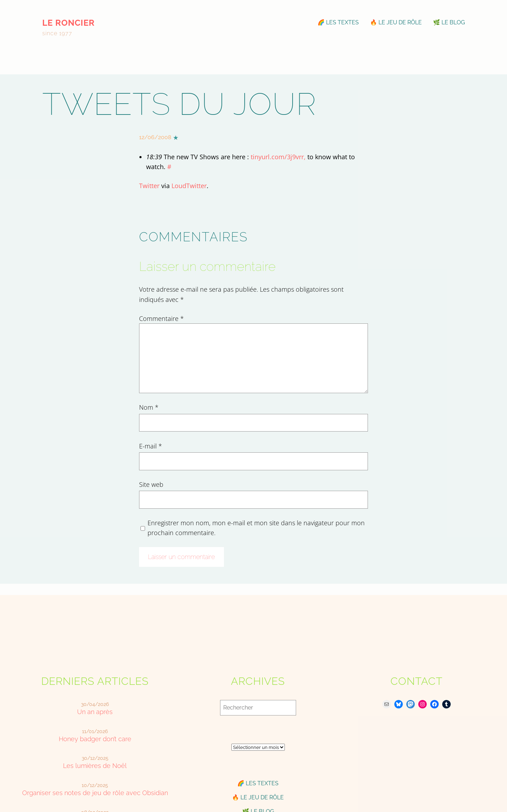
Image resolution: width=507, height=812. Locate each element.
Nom (149, 407)
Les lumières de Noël (95, 766)
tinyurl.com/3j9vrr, (278, 157)
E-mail (151, 446)
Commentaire (161, 318)
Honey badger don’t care (95, 739)
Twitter (149, 186)
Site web (151, 484)
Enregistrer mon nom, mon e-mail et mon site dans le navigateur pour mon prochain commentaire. (256, 528)
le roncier (68, 23)
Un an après (95, 712)
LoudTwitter (189, 186)
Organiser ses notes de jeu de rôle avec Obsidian (95, 793)
